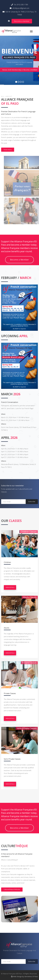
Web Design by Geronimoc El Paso (24, 976)
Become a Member (19, 260)
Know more (8, 150)
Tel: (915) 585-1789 (20, 5)
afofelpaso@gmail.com (19, 8)
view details (10, 587)
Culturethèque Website (12, 889)
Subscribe (32, 502)
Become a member (22, 21)
